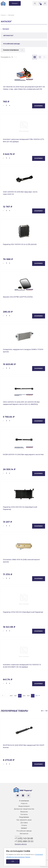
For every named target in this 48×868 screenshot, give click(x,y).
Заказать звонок (21, 844)
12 (12, 57)
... (7, 696)
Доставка (24, 823)
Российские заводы (24, 831)
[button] (42, 711)
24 (14, 57)
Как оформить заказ (24, 820)
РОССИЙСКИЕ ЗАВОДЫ (12, 44)
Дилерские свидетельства (24, 809)
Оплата (24, 825)
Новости (24, 803)
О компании (24, 801)
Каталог (24, 828)
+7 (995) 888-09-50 (24, 841)
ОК (13, 861)
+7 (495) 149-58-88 (24, 838)
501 (15, 696)
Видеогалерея (24, 806)
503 (24, 696)
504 (28, 696)
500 (11, 696)
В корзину (39, 106)
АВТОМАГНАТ (8, 36)
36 (16, 57)
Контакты (24, 814)
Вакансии (24, 812)
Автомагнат (24, 834)
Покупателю (24, 817)
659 (36, 696)
